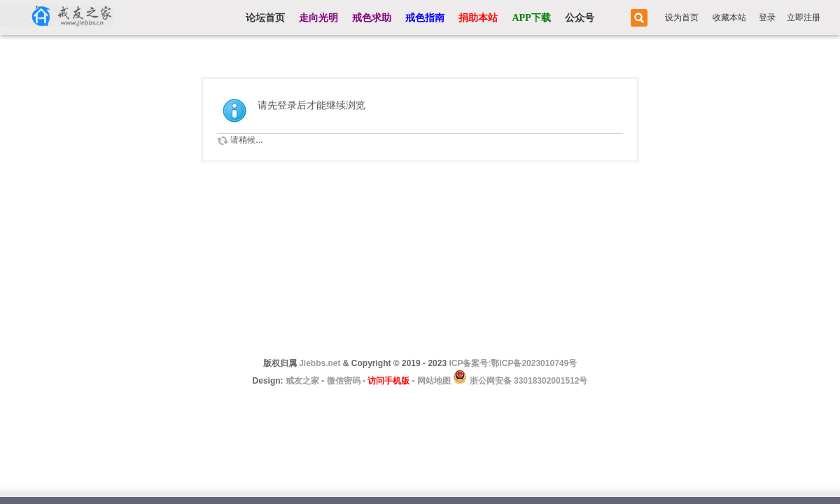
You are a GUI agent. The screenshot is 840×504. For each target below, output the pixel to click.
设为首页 (682, 17)
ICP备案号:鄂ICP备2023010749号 (513, 363)
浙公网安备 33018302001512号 (527, 381)
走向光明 (318, 18)
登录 (767, 17)
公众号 (580, 18)
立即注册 (804, 17)
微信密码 (344, 381)
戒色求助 (372, 18)
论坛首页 (265, 18)
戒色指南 (425, 18)
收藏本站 (729, 17)
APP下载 (531, 18)
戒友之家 (302, 381)
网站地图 (434, 381)
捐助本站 (478, 18)
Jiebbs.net (320, 363)
